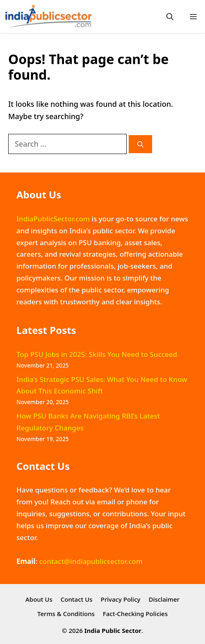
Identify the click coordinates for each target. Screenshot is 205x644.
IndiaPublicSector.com (53, 219)
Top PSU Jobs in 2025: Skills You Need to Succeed (97, 354)
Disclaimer (164, 599)
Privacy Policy (121, 599)
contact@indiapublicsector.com (91, 561)
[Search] (140, 144)
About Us (39, 599)
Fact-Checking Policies (135, 614)
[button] (170, 17)
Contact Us (77, 599)
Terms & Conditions (66, 614)
